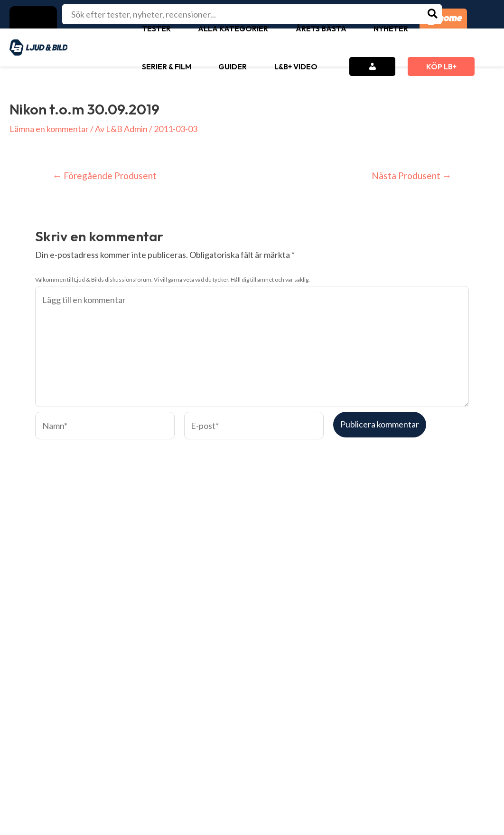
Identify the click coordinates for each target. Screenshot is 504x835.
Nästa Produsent (411, 176)
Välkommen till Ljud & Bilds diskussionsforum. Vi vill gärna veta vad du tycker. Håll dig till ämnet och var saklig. (173, 280)
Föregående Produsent (105, 176)
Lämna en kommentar (49, 129)
